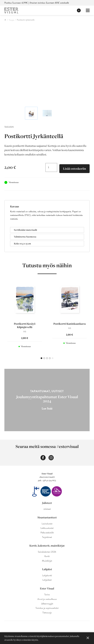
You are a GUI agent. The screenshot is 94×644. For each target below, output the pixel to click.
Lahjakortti (47, 576)
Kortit (47, 557)
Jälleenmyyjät (47, 604)
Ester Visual (47, 589)
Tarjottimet (47, 538)
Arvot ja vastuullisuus (47, 600)
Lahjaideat (47, 581)
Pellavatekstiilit (47, 534)
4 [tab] (50, 359)
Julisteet (47, 504)
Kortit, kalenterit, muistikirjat (47, 546)
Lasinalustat (47, 524)
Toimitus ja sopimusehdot (47, 609)
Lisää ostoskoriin (74, 169)
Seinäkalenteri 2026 (47, 553)
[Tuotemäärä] (51, 168)
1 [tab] (41, 359)
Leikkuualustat (47, 529)
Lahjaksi (47, 570)
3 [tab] (47, 359)
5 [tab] (53, 359)
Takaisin (9, 127)
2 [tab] (44, 359)
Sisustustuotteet (47, 518)
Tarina (47, 595)
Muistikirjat (47, 562)
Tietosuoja (47, 614)
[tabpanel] (25, 316)
